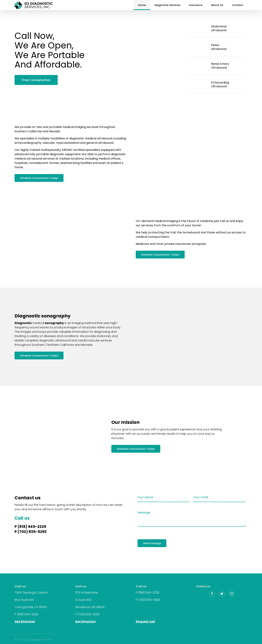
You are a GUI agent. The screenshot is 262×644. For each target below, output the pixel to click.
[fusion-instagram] (232, 594)
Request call (145, 622)
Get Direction (25, 622)
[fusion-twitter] (222, 594)
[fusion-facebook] (212, 594)
